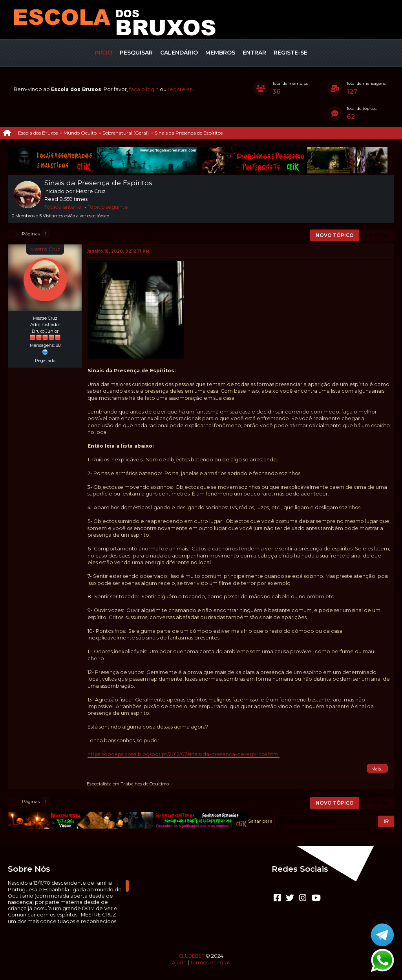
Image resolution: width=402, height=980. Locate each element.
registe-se (180, 89)
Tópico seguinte (108, 207)
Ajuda (179, 963)
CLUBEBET (192, 956)
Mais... (377, 769)
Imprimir (377, 235)
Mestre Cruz (45, 249)
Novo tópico (335, 235)
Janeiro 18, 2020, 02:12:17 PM (118, 251)
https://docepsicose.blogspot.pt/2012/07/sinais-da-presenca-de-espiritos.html (184, 754)
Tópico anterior (64, 207)
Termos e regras (210, 963)
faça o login (144, 89)
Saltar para (260, 821)
